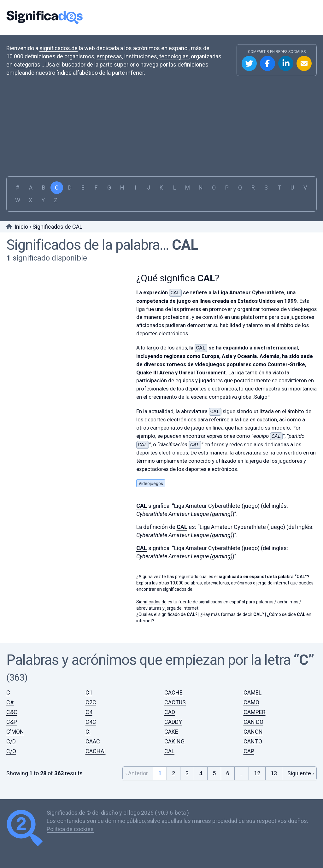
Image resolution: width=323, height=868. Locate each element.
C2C (91, 702)
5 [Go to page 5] (214, 773)
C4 (89, 712)
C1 (89, 692)
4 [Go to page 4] (201, 773)
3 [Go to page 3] (187, 773)
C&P (12, 722)
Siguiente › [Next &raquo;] (301, 773)
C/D (11, 741)
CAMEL (253, 692)
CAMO (251, 702)
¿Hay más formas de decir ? (232, 614)
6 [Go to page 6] (228, 773)
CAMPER (255, 712)
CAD (170, 712)
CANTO (253, 741)
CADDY (173, 722)
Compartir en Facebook (267, 63)
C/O (11, 751)
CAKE (171, 732)
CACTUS (175, 702)
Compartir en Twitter (249, 63)
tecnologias (174, 56)
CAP (249, 751)
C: (88, 732)
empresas (109, 56)
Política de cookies (70, 829)
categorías (27, 65)
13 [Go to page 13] (274, 773)
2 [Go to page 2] (173, 773)
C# (10, 702)
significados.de (59, 48)
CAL (185, 245)
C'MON (15, 732)
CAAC (93, 741)
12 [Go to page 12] (257, 773)
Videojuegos (151, 484)
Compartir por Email (304, 63)
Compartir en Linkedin (286, 63)
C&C (12, 712)
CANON (253, 732)
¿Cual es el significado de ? (167, 614)
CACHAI (96, 751)
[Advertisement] (161, 129)
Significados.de (44, 17)
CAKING (174, 741)
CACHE (173, 692)
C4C (91, 722)
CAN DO (253, 722)
